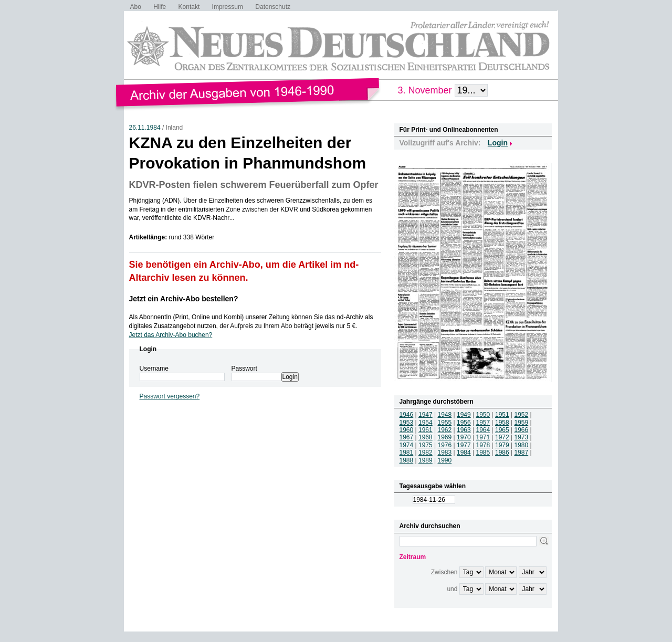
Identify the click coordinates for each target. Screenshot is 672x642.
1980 (522, 445)
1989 (426, 460)
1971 (483, 437)
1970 (464, 437)
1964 (483, 430)
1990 (445, 460)
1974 (407, 445)
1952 (522, 415)
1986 (502, 452)
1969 (445, 437)
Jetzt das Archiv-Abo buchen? (171, 335)
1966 (522, 430)
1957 (483, 423)
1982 (426, 452)
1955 (445, 423)
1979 (502, 445)
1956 (464, 423)
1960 (407, 430)
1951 (502, 415)
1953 (407, 423)
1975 (426, 445)
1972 (502, 437)
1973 (522, 437)
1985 (483, 452)
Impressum (228, 7)
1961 (426, 430)
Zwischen (444, 572)
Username (154, 369)
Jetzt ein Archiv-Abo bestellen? (184, 299)
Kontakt (189, 7)
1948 (445, 415)
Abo (136, 7)
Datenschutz (273, 7)
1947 (426, 415)
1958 (502, 423)
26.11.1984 (145, 128)
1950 (483, 415)
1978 (483, 445)
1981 (407, 452)
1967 (407, 437)
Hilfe (160, 7)
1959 (522, 423)
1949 (464, 415)
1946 (407, 415)
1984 (464, 452)
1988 (407, 460)
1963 (464, 430)
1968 (426, 437)
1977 (464, 445)
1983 (445, 452)
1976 (445, 445)
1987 (522, 452)
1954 (426, 423)
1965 (502, 430)
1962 (445, 430)
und (452, 589)
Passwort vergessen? (170, 396)
